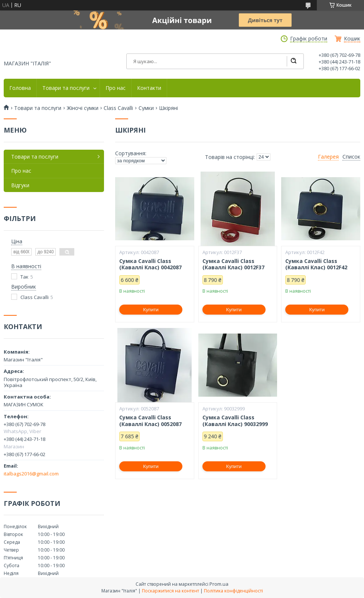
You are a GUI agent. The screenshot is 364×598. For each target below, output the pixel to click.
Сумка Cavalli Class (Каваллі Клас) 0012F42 (316, 264)
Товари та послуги (66, 88)
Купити (151, 310)
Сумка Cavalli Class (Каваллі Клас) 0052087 (150, 421)
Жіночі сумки (83, 108)
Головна (20, 88)
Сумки (146, 108)
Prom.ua (219, 584)
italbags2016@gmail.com (31, 474)
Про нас (116, 88)
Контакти (149, 88)
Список (351, 157)
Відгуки (20, 185)
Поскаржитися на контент (170, 591)
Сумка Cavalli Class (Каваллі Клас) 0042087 (150, 264)
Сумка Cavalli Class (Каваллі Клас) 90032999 (235, 421)
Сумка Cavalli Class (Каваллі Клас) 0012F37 (233, 264)
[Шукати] (293, 61)
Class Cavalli (118, 108)
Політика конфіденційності (233, 591)
